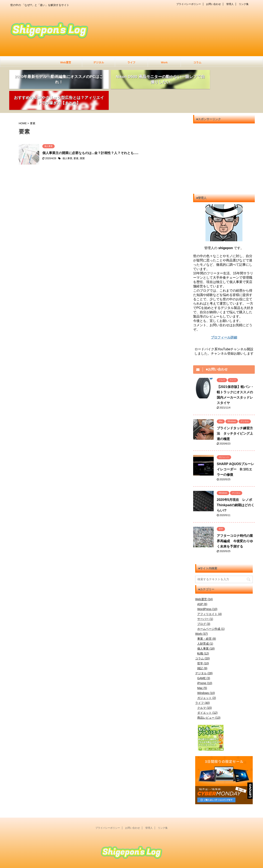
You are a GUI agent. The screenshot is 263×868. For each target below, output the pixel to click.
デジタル (99, 62)
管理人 (230, 4)
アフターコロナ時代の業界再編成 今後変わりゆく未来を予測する (235, 522)
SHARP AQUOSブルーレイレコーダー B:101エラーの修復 (235, 450)
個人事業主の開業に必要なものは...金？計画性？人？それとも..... (90, 134)
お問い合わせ (213, 4)
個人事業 (67, 139)
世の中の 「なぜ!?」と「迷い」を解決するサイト (131, 857)
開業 (82, 139)
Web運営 (66, 62)
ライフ (131, 62)
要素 (76, 139)
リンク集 (244, 4)
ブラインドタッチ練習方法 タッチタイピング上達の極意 (235, 414)
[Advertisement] (224, 143)
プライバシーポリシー (189, 4)
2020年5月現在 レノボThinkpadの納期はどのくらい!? (236, 486)
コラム (197, 62)
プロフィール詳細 (224, 318)
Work (164, 62)
